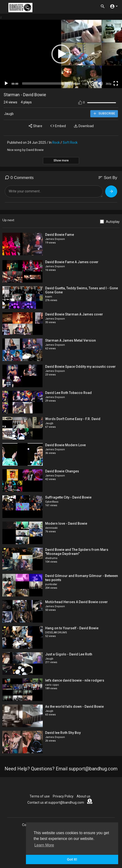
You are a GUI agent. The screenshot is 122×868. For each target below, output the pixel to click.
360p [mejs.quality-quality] (109, 84)
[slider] (46, 83)
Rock (56, 143)
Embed (58, 126)
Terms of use (40, 796)
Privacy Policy (63, 796)
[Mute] (100, 83)
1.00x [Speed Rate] (86, 84)
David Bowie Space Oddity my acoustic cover (80, 367)
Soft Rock (70, 143)
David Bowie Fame (60, 235)
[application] (61, 54)
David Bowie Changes (62, 471)
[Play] (6, 83)
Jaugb (9, 114)
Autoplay (113, 222)
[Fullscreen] (116, 83)
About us (83, 796)
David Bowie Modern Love (65, 445)
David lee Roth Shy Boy (63, 733)
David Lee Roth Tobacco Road (68, 393)
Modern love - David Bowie (66, 523)
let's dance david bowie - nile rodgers (75, 680)
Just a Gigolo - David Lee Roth (69, 654)
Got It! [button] (72, 859)
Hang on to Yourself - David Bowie (72, 628)
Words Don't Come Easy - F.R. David (73, 419)
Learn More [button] (44, 845)
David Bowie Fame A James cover (72, 262)
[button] (61, 54)
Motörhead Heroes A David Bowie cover (76, 602)
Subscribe (104, 113)
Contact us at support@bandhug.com (56, 803)
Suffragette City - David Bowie (68, 497)
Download (84, 126)
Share (35, 126)
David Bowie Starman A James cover (74, 314)
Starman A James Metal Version (70, 340)
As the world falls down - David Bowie (74, 707)
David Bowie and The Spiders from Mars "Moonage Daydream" (77, 552)
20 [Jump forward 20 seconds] (93, 83)
